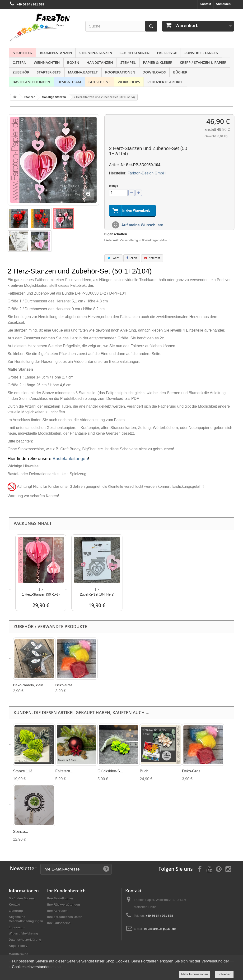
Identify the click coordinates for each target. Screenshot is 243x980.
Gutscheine (100, 82)
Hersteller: (118, 173)
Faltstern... (64, 771)
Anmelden (223, 4)
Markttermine (19, 954)
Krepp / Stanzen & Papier (203, 62)
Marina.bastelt (83, 72)
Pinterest (152, 258)
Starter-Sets (49, 72)
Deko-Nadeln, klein (28, 685)
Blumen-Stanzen (56, 53)
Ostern (19, 62)
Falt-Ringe (167, 53)
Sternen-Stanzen (96, 53)
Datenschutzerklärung (25, 940)
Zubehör (21, 72)
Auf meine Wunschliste (142, 225)
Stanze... (21, 832)
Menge (114, 186)
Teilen (132, 258)
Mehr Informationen (194, 974)
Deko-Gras (64, 685)
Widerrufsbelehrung (23, 933)
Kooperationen (120, 72)
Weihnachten (47, 62)
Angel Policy (18, 946)
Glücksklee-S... (110, 771)
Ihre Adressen (57, 911)
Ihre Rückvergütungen (64, 905)
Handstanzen (100, 62)
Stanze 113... (24, 771)
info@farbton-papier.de (160, 929)
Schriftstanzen (135, 53)
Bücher (180, 72)
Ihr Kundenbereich (66, 891)
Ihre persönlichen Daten (65, 917)
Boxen (73, 62)
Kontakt (206, 4)
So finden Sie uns (22, 898)
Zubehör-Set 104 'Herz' (97, 594)
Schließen (224, 974)
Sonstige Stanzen (201, 53)
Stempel (128, 62)
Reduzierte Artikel (165, 82)
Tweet (113, 258)
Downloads (154, 72)
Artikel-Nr (117, 165)
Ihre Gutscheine (59, 923)
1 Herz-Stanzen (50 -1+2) (41, 594)
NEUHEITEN (23, 53)
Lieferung (16, 911)
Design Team (69, 82)
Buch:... (146, 771)
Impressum (17, 927)
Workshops (129, 82)
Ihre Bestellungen (60, 898)
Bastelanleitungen (31, 82)
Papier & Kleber (158, 62)
